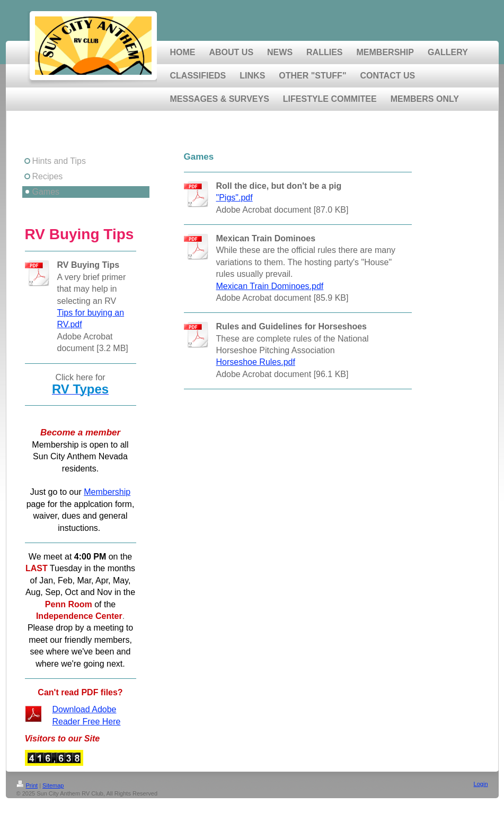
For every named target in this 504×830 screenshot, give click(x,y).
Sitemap (53, 785)
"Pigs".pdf (235, 198)
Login (481, 784)
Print (27, 785)
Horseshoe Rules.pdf (256, 362)
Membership (107, 492)
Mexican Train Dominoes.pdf (270, 286)
